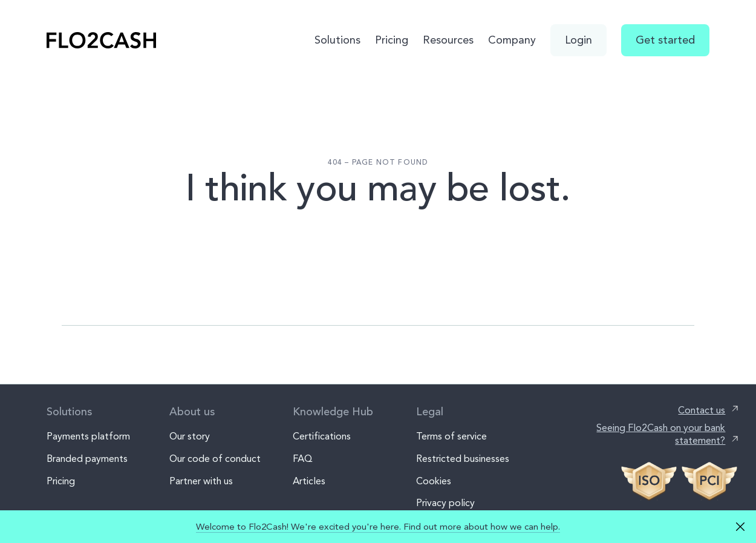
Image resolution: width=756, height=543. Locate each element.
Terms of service (451, 436)
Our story (190, 436)
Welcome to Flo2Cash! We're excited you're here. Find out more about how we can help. (378, 527)
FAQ (303, 459)
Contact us (702, 410)
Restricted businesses (463, 459)
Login (578, 40)
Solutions (337, 40)
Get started (665, 40)
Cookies (434, 481)
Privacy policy (445, 503)
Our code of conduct (215, 459)
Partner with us (201, 481)
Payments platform (88, 436)
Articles (309, 481)
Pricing (392, 40)
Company (512, 40)
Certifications (322, 436)
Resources (448, 40)
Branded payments (87, 459)
